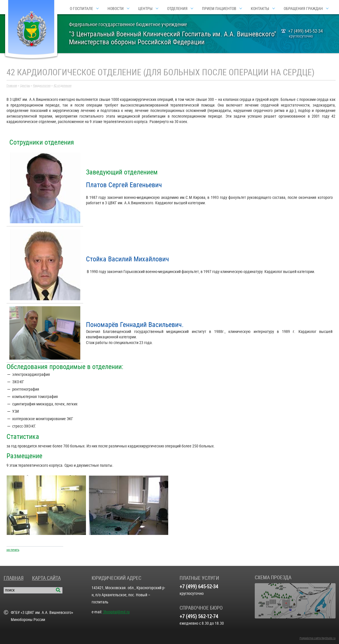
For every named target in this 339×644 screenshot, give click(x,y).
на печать (13, 550)
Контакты (260, 9)
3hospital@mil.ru (116, 612)
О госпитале (81, 9)
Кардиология (42, 86)
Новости (116, 9)
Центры (145, 9)
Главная (12, 86)
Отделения (177, 9)
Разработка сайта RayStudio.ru (318, 638)
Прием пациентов (219, 9)
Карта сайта (46, 578)
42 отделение (63, 86)
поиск (10, 590)
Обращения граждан (303, 9)
